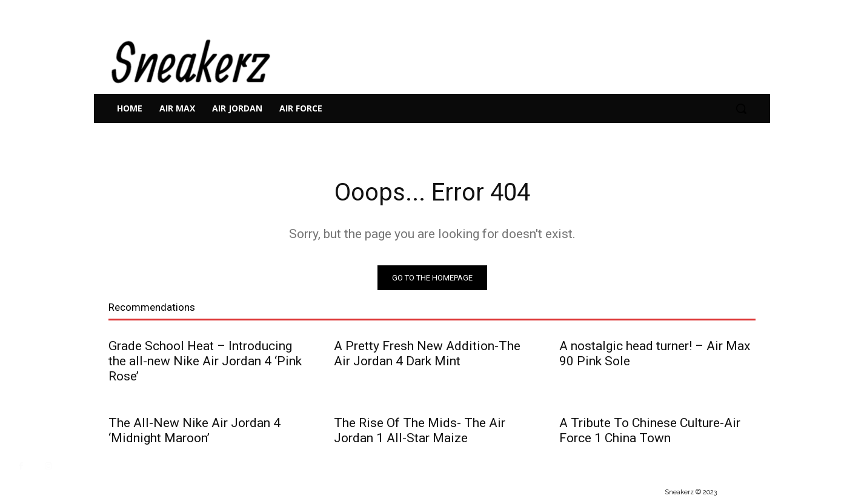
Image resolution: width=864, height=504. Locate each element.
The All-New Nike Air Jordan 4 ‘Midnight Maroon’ (194, 430)
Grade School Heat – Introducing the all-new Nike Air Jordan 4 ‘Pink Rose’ (205, 361)
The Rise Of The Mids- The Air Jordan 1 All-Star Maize (420, 430)
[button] (741, 108)
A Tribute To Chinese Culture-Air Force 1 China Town (650, 430)
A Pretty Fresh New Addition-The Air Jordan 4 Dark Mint (427, 353)
